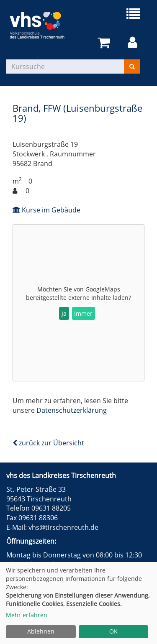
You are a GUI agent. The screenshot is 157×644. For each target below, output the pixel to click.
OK (113, 631)
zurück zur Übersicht (48, 443)
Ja (64, 313)
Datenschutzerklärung (72, 410)
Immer (83, 313)
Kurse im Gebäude (46, 210)
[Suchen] (132, 66)
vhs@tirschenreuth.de (63, 527)
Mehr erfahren (27, 615)
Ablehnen (41, 631)
